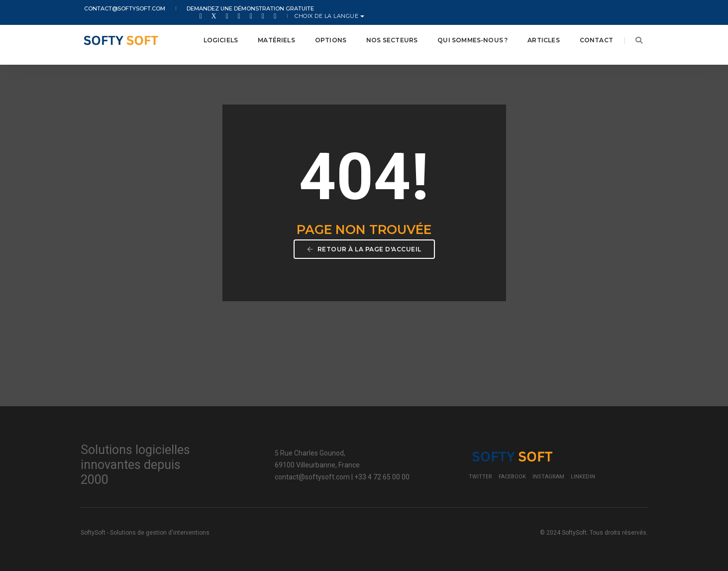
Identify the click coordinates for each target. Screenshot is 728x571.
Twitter (480, 474)
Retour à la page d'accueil (364, 248)
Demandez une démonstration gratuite (239, 9)
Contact (590, 35)
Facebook (512, 474)
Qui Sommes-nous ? (467, 35)
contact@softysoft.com (121, 9)
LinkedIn (583, 474)
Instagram (548, 474)
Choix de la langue (611, 9)
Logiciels (214, 35)
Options (324, 35)
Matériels (270, 35)
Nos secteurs (386, 35)
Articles (537, 35)
